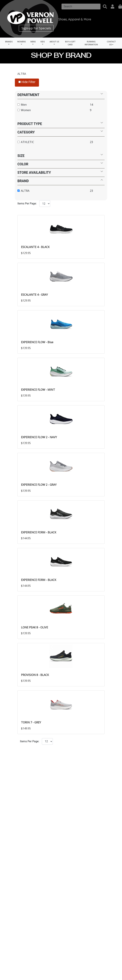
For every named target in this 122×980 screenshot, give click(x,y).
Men (24, 105)
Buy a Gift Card (70, 43)
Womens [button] (21, 43)
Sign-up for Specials (36, 28)
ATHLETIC (27, 142)
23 (91, 142)
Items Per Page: (27, 203)
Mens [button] (33, 43)
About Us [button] (54, 43)
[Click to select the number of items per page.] (47, 741)
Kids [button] (43, 43)
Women (26, 110)
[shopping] (120, 7)
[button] (105, 7)
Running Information (91, 43)
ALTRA (22, 74)
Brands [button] (9, 43)
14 (91, 105)
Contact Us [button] (111, 43)
